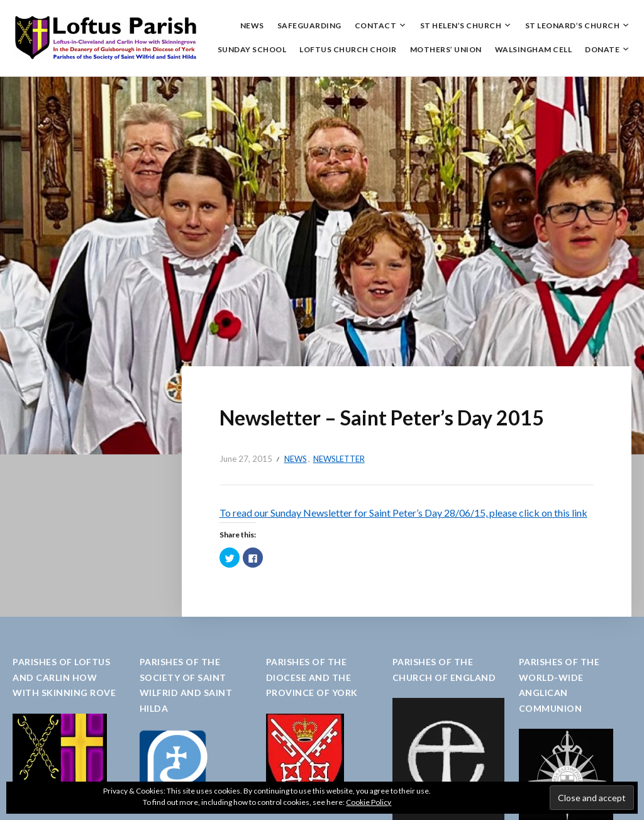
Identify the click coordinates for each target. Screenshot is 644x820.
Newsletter (339, 459)
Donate (602, 49)
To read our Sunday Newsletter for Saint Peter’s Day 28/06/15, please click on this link (403, 513)
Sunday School (252, 49)
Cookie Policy (369, 802)
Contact (376, 25)
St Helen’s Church (461, 25)
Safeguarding (309, 25)
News (252, 25)
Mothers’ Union (446, 49)
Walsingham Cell (534, 49)
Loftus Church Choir (348, 49)
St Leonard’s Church (573, 25)
